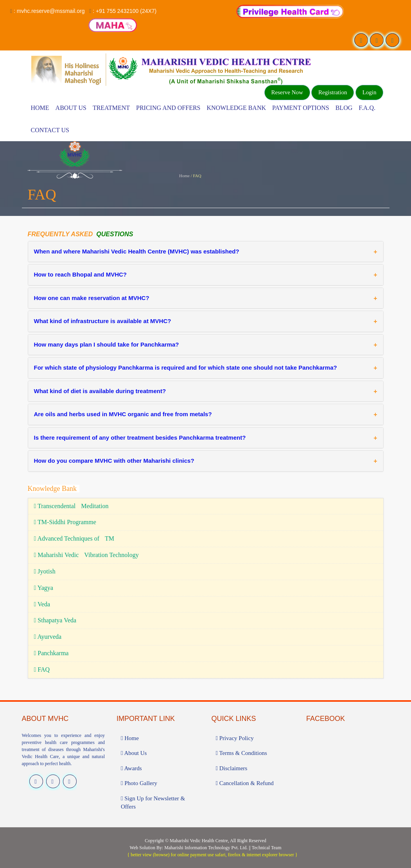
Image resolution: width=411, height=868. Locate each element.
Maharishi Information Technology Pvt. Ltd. (206, 848)
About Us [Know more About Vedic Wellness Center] (71, 108)
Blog (344, 108)
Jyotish (45, 571)
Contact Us (50, 130)
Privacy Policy (235, 738)
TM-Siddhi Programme (65, 522)
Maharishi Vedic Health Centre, (199, 841)
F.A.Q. (367, 108)
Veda (42, 604)
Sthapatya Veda (55, 620)
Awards (131, 768)
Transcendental (71, 506)
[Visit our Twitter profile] (377, 40)
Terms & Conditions (241, 753)
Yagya (44, 588)
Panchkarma (51, 653)
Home (40, 108)
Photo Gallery (139, 783)
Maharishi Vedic (86, 555)
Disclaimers (232, 768)
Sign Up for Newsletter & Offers (153, 802)
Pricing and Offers (168, 108)
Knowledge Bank (236, 108)
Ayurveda (48, 637)
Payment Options (301, 108)
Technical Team (267, 848)
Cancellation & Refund (245, 783)
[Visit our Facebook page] (361, 40)
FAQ (42, 669)
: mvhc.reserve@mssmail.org (49, 11)
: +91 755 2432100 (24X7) (125, 11)
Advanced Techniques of (74, 538)
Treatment (111, 108)
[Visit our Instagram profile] (392, 40)
